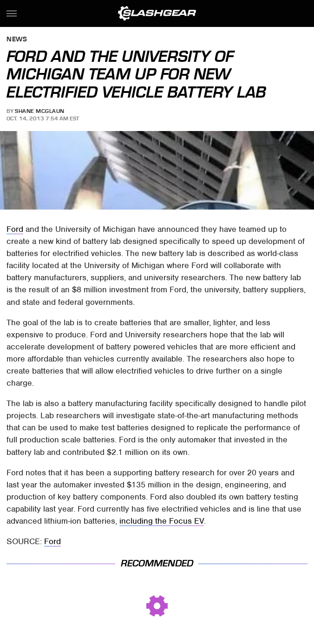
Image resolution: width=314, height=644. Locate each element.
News (17, 40)
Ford (15, 229)
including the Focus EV (162, 521)
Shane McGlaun (40, 111)
